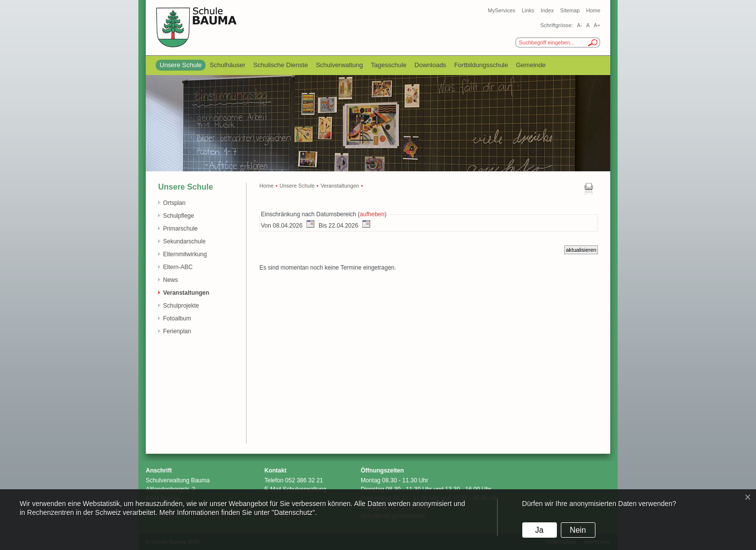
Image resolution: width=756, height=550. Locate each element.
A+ (597, 25)
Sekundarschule (184, 241)
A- (579, 25)
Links (528, 10)
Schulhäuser (227, 65)
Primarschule (180, 229)
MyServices (502, 10)
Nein (578, 530)
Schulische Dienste (281, 65)
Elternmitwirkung (185, 254)
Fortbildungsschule (481, 65)
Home (593, 10)
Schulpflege (179, 216)
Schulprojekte (181, 306)
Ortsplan (174, 203)
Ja (539, 530)
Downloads (430, 65)
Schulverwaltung (339, 65)
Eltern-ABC (178, 267)
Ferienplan (177, 331)
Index (547, 10)
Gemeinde (531, 65)
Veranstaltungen (186, 293)
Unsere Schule (181, 65)
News (170, 280)
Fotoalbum (177, 318)
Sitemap (570, 10)
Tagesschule (389, 65)
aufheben (372, 214)
